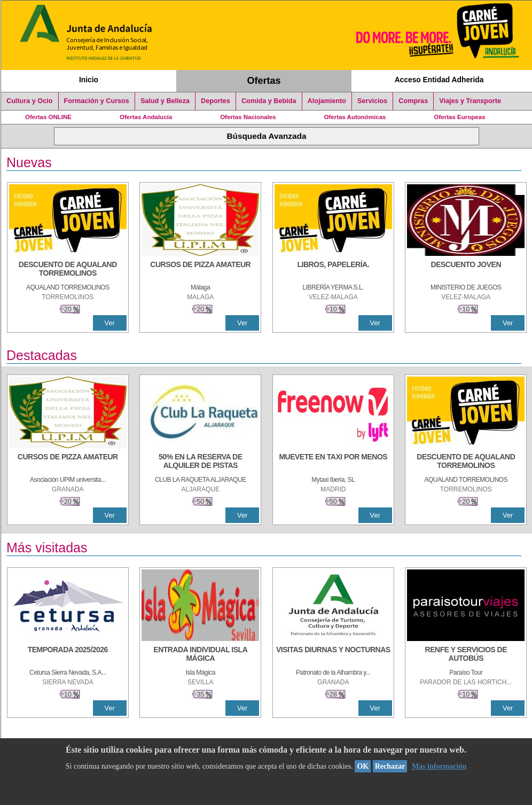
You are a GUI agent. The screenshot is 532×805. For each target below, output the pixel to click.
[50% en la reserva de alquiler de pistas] (200, 462)
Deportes (216, 101)
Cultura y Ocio (30, 101)
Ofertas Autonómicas (355, 117)
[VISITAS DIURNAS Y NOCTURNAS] (333, 655)
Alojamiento (327, 101)
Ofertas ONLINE (48, 117)
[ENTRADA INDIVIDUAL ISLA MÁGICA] (200, 655)
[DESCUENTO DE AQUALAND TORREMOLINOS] (68, 270)
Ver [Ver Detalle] (110, 323)
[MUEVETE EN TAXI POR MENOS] (333, 462)
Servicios (372, 101)
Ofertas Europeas (460, 117)
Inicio (89, 80)
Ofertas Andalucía (146, 117)
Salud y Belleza (165, 101)
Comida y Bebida (269, 101)
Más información (439, 766)
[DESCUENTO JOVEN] (466, 270)
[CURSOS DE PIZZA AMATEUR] (200, 270)
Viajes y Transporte (470, 101)
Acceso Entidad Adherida (439, 80)
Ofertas (264, 81)
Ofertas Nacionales (248, 117)
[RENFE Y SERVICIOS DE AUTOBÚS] (466, 655)
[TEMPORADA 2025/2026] (68, 655)
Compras (413, 101)
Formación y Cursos (97, 101)
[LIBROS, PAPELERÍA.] (333, 270)
